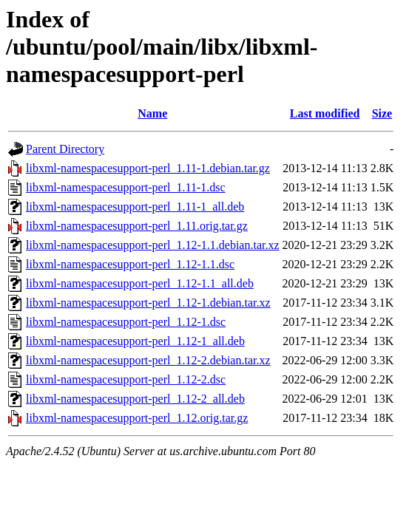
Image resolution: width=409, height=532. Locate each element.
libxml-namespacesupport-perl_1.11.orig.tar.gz (137, 226)
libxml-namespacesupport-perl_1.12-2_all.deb (135, 399)
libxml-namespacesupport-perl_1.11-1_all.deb (135, 207)
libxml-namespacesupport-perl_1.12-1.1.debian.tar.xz (153, 245)
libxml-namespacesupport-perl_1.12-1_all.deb (135, 341)
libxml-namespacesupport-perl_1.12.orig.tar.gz (137, 418)
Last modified (325, 113)
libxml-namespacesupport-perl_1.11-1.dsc (126, 187)
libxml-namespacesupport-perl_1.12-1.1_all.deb (140, 283)
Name (152, 113)
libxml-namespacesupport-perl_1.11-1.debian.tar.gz (148, 168)
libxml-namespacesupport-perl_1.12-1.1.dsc (130, 264)
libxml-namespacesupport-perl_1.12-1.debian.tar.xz (148, 303)
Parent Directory (65, 149)
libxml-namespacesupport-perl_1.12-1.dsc (126, 322)
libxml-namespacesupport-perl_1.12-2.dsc (126, 379)
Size (382, 113)
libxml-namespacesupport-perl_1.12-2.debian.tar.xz (148, 360)
